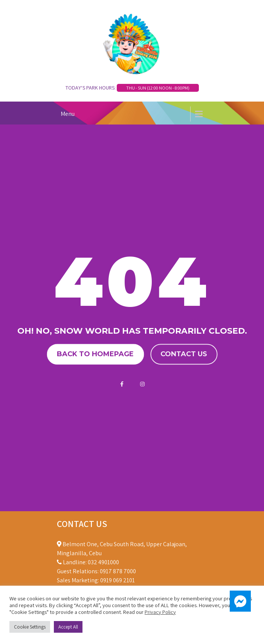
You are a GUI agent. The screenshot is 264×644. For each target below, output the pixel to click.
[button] (240, 601)
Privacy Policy (160, 612)
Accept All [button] (68, 627)
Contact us (184, 354)
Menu (68, 114)
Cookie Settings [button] (30, 627)
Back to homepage (95, 354)
